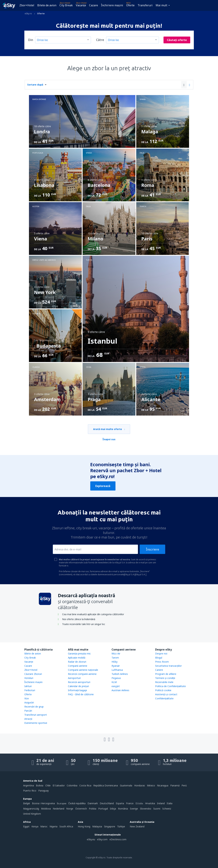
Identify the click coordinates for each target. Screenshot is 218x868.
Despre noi (161, 654)
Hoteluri (29, 678)
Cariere (159, 670)
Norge (70, 809)
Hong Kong (84, 826)
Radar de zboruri (77, 662)
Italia (170, 803)
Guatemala (126, 785)
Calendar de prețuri (78, 686)
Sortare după (35, 85)
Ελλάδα (139, 803)
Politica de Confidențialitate (170, 686)
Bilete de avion (47, 5)
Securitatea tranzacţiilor (168, 666)
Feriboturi (30, 690)
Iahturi (28, 686)
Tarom (115, 658)
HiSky (115, 662)
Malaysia (97, 826)
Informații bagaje (77, 690)
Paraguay (44, 791)
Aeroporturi (74, 678)
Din (31, 40)
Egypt (26, 826)
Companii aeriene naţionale (83, 670)
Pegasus (116, 678)
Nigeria (53, 826)
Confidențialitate (164, 698)
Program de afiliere (166, 674)
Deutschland (107, 803)
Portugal (103, 809)
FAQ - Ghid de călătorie (81, 694)
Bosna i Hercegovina (43, 803)
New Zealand (137, 826)
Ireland (161, 803)
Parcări (28, 711)
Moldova (46, 809)
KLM (114, 682)
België (27, 803)
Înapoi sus (109, 439)
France (130, 803)
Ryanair (116, 666)
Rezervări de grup (34, 707)
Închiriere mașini (112, 5)
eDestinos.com (118, 839)
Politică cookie (163, 690)
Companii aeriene (78, 666)
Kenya (35, 826)
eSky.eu (91, 839)
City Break (66, 5)
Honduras (140, 785)
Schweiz (167, 809)
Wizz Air (116, 654)
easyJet (116, 686)
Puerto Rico (30, 791)
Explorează (103, 486)
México (151, 785)
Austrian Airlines (120, 690)
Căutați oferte (177, 40)
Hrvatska (150, 803)
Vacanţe (81, 5)
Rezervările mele (164, 682)
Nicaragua (163, 785)
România (123, 809)
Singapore (110, 826)
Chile (48, 785)
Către (100, 40)
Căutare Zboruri (33, 674)
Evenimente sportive (36, 723)
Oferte (130, 5)
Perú (184, 785)
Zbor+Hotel (27, 5)
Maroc (44, 826)
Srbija (113, 809)
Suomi (157, 809)
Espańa (120, 803)
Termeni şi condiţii (165, 678)
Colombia (72, 785)
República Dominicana (106, 785)
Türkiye (121, 826)
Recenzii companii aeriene (82, 674)
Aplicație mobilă (77, 658)
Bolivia (40, 785)
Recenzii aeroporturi (79, 682)
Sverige (134, 809)
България (62, 803)
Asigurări (29, 702)
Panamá (175, 785)
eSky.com (102, 839)
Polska (93, 809)
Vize (27, 698)
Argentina (29, 785)
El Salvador (59, 785)
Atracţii (28, 719)
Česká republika (77, 803)
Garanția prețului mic (79, 654)
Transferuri (145, 5)
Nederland (59, 809)
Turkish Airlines (120, 674)
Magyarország (31, 809)
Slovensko (146, 809)
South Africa (66, 826)
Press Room (162, 662)
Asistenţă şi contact (166, 694)
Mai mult (161, 5)
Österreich (81, 809)
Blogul (159, 658)
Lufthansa (117, 670)
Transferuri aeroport (36, 715)
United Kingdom (32, 814)
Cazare (94, 5)
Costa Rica (85, 785)
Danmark (93, 803)
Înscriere (153, 549)
